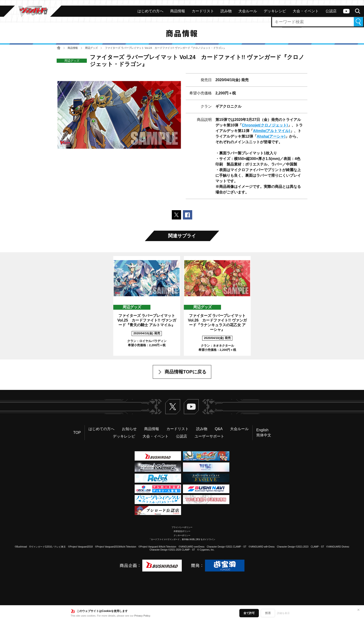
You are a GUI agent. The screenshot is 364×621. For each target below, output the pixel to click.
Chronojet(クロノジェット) (265, 125)
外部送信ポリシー (182, 531)
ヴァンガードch (346, 11)
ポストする (176, 215)
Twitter (173, 407)
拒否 (268, 613)
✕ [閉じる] (358, 610)
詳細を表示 (283, 613)
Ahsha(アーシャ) (271, 136)
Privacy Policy (142, 616)
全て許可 (249, 613)
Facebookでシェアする (188, 215)
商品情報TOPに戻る (186, 372)
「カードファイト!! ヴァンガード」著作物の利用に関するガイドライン (182, 539)
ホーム (59, 48)
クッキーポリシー (182, 535)
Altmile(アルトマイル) (272, 131)
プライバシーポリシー (182, 527)
